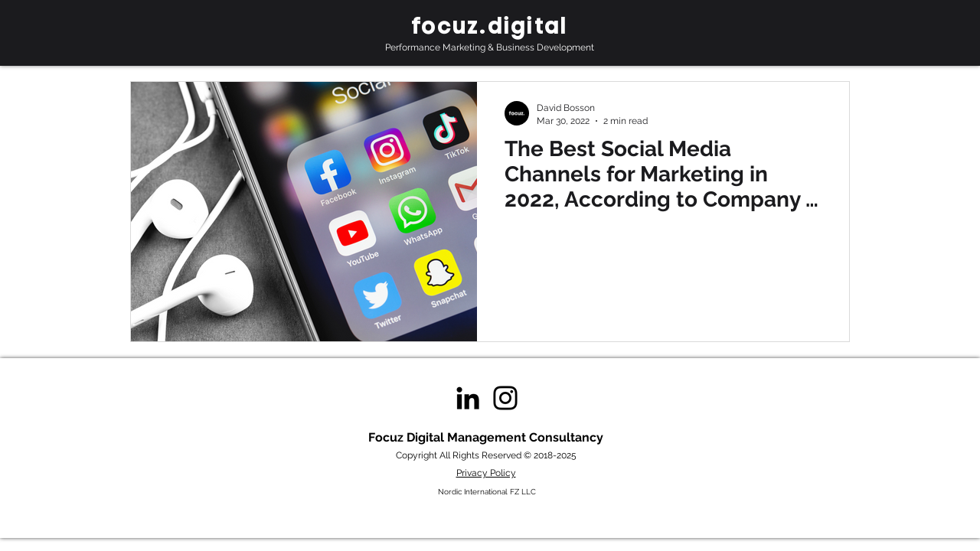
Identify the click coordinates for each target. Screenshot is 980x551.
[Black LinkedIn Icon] (468, 398)
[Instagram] (505, 398)
